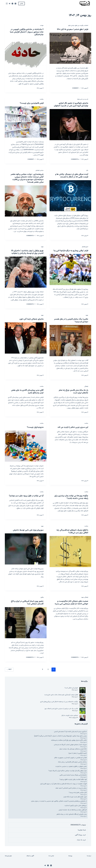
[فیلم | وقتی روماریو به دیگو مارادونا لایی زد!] (70, 270)
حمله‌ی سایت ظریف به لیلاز (70, 715)
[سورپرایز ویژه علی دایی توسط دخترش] (26, 549)
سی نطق (77, 25)
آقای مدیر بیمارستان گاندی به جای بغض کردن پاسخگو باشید (27, 392)
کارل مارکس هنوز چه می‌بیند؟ (78, 792)
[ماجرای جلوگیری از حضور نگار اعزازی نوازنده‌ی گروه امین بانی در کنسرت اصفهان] (70, 125)
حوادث (42, 25)
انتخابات (86, 25)
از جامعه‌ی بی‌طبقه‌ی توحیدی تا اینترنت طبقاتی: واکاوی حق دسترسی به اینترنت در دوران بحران (59, 801)
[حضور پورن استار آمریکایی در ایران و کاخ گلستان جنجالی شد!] (26, 623)
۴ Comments (30, 304)
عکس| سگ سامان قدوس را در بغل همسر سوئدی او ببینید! (71, 320)
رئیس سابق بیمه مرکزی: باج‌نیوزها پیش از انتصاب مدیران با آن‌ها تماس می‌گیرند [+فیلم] (60, 736)
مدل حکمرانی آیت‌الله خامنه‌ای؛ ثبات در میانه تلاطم (71, 814)
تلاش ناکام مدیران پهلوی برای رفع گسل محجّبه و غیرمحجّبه (69, 740)
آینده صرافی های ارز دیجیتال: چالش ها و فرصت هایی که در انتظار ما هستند (72, 176)
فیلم (69, 25)
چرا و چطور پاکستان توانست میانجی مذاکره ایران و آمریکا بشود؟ (68, 771)
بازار (87, 170)
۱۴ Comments (30, 657)
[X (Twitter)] (15, 4)
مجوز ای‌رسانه (8, 856)
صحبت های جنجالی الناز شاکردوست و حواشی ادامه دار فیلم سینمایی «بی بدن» (71, 603)
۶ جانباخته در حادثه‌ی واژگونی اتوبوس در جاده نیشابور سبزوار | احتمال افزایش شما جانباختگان (27, 32)
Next (9, 669)
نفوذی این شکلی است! (71, 688)
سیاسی (73, 25)
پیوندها (70, 856)
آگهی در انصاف (30, 856)
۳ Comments (30, 236)
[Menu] (7, 4)
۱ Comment (76, 88)
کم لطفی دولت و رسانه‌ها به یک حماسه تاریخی (73, 810)
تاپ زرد (86, 99)
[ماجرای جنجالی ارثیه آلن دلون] (26, 338)
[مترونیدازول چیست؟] (26, 446)
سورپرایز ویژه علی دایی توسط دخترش (28, 530)
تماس (22, 4)
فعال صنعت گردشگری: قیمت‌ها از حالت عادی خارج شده (61, 695)
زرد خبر (82, 99)
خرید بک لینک (81, 840)
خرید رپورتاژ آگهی (80, 835)
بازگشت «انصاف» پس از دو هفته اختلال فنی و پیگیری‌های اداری (59, 702)
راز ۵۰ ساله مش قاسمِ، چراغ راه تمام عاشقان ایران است (73, 392)
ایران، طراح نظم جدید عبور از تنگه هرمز (75, 797)
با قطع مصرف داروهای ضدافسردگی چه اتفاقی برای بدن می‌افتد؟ (72, 531)
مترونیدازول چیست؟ (35, 427)
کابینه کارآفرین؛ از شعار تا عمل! (78, 753)
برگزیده (82, 25)
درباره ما (89, 856)
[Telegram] (9, 4)
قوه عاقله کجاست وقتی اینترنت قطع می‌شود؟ (73, 779)
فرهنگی (86, 386)
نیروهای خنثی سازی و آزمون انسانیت (76, 806)
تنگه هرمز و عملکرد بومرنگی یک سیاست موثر (73, 749)
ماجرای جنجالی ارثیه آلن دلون (31, 319)
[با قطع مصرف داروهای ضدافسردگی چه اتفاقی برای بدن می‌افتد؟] (70, 552)
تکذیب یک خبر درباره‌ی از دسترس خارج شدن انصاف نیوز (61, 709)
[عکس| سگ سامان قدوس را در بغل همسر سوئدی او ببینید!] (70, 341)
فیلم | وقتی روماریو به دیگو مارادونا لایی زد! (71, 251)
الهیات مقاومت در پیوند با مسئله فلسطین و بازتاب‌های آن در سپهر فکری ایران (63, 784)
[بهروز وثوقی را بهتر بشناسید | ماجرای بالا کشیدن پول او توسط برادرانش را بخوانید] (26, 272)
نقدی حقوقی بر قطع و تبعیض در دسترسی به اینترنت (71, 766)
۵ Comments (75, 159)
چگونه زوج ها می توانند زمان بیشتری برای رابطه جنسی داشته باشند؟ (71, 497)
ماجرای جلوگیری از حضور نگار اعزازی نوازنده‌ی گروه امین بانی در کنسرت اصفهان (71, 104)
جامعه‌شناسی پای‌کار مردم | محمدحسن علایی (73, 775)
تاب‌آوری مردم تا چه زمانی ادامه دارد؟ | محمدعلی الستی (70, 732)
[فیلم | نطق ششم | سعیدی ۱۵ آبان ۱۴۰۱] (70, 48)
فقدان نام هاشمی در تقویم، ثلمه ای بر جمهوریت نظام (70, 758)
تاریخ (87, 247)
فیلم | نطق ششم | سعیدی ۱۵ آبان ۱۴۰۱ (73, 29)
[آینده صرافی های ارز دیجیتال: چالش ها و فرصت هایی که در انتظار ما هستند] (70, 196)
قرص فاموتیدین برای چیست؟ (32, 103)
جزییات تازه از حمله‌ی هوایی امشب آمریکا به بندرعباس (70, 745)
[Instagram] (12, 4)
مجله (78, 99)
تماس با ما (51, 856)
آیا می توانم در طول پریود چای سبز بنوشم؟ (26, 496)
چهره (42, 247)
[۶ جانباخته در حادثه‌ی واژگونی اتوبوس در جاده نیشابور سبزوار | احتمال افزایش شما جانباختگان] (26, 53)
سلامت (42, 99)
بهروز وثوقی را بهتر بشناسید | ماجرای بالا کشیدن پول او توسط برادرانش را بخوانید (27, 252)
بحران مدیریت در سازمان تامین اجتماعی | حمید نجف (71, 788)
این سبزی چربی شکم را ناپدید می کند (73, 427)
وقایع (42, 597)
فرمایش (37, 170)
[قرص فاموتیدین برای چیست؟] (26, 122)
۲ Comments (75, 657)
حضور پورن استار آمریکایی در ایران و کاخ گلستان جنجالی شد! (27, 603)
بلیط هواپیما (82, 830)
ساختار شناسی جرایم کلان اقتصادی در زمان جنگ (72, 762)
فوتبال (83, 247)
